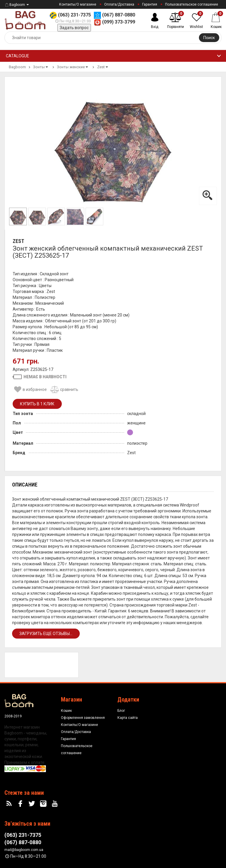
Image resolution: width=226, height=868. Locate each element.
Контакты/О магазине (78, 4)
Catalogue (18, 56)
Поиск (209, 38)
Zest (18, 241)
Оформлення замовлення (83, 718)
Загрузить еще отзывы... (46, 634)
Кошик (66, 711)
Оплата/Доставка (119, 4)
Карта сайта (128, 718)
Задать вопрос (74, 28)
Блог (121, 711)
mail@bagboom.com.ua (24, 850)
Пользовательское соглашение (192, 4)
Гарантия (150, 4)
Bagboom (15, 5)
